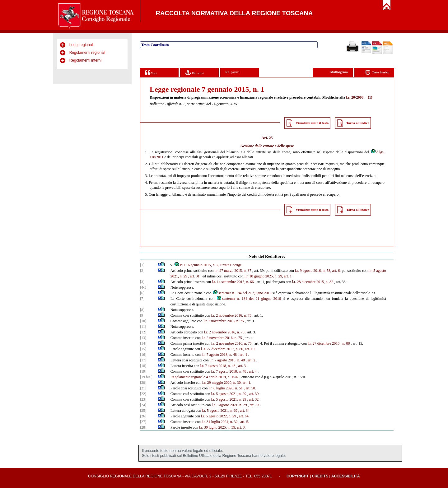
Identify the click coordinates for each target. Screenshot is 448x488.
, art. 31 (194, 276)
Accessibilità (346, 476)
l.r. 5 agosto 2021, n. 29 (229, 394)
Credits (320, 476)
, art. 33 (253, 405)
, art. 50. (250, 388)
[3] (142, 282)
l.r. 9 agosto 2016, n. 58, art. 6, (318, 271)
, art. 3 (241, 366)
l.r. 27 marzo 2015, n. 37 (233, 271)
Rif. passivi (232, 72)
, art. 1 (243, 355)
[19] (143, 371)
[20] (143, 383)
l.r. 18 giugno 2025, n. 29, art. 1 (268, 276)
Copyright (298, 476)
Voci (151, 72)
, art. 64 (243, 416)
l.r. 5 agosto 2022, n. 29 (219, 416)
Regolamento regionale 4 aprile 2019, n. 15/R (205, 377)
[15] (143, 349)
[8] (142, 310)
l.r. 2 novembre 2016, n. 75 (231, 315)
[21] (143, 388)
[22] (143, 394)
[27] (143, 422)
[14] (143, 343)
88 (348, 343)
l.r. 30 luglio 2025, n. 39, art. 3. (222, 427)
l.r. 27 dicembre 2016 (324, 343)
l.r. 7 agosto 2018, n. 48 (219, 355)
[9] (142, 315)
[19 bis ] (146, 377)
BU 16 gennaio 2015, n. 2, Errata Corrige (208, 265)
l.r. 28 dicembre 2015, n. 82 (313, 282)
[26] (143, 416)
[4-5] (144, 287)
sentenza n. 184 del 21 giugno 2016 (242, 293)
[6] (142, 293)
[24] (143, 405)
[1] (142, 265)
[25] (143, 411)
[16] (143, 355)
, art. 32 (253, 399)
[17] (143, 360)
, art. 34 (244, 411)
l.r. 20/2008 (355, 97)
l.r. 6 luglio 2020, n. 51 (226, 388)
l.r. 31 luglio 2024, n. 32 (220, 422)
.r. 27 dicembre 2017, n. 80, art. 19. (229, 349)
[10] (143, 321)
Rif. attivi (194, 72)
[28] (143, 427)
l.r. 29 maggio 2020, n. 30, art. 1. (227, 383)
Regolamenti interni (85, 60)
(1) (370, 97)
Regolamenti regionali (87, 53)
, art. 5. (244, 422)
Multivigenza (339, 72)
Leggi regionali (82, 45)
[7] (142, 299)
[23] (143, 399)
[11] (143, 327)
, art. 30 (253, 394)
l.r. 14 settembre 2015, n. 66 (233, 282)
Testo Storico (377, 73)
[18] (143, 366)
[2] (142, 271)
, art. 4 (252, 371)
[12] (143, 332)
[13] (143, 338)
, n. (343, 343)
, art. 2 (251, 360)
